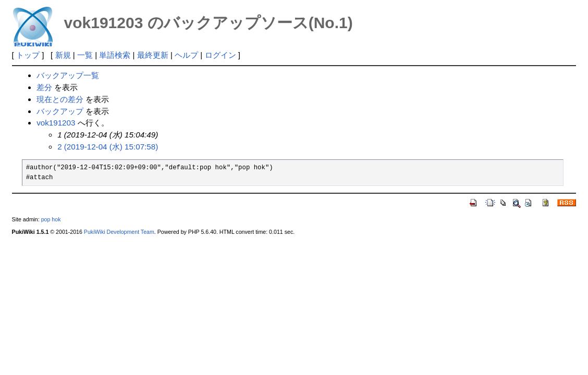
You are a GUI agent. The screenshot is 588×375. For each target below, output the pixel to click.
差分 (44, 87)
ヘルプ (186, 55)
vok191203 (56, 123)
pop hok (51, 219)
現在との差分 (60, 99)
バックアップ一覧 (68, 75)
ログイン (220, 55)
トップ (28, 55)
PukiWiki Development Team (119, 232)
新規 (63, 55)
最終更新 (153, 55)
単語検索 (115, 55)
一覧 (85, 55)
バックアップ (60, 111)
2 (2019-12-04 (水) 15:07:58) (108, 147)
